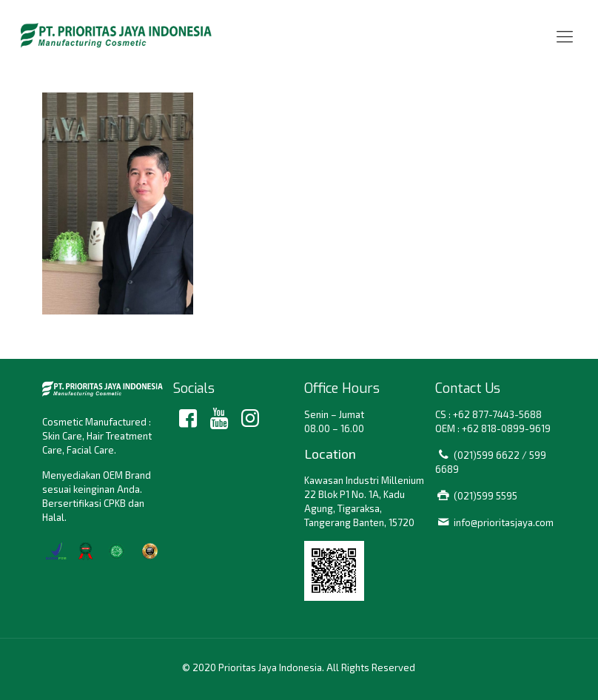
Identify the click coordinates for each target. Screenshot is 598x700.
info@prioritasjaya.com (504, 522)
